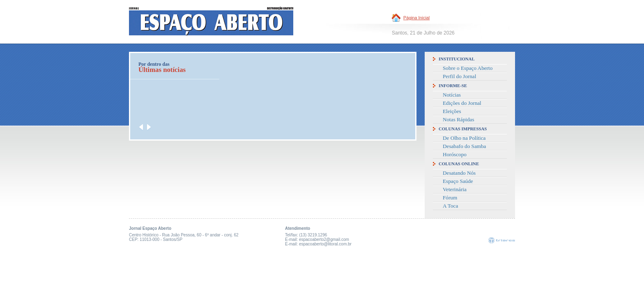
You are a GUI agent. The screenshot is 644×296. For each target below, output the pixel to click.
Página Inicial (416, 18)
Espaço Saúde (458, 181)
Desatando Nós (459, 173)
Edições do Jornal (462, 103)
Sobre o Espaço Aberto (468, 68)
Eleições (452, 111)
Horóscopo (455, 154)
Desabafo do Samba (464, 146)
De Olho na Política (464, 138)
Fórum (450, 198)
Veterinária (455, 189)
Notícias (452, 95)
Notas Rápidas (459, 119)
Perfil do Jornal (459, 76)
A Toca (450, 206)
